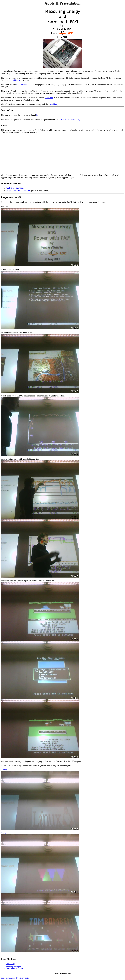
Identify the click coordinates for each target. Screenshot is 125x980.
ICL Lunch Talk (22, 84)
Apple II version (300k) (15, 188)
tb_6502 (4, 833)
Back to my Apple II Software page (15, 978)
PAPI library (53, 104)
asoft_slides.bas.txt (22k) (70, 119)
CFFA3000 (49, 98)
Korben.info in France (15, 968)
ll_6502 (4, 770)
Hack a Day (10, 964)
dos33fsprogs (16, 80)
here (38, 115)
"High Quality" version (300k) (18, 190)
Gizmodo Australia (13, 966)
